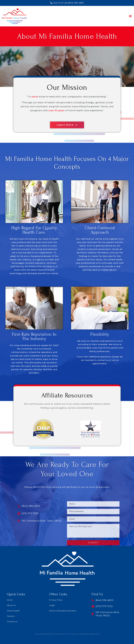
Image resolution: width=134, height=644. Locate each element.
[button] (130, 16)
